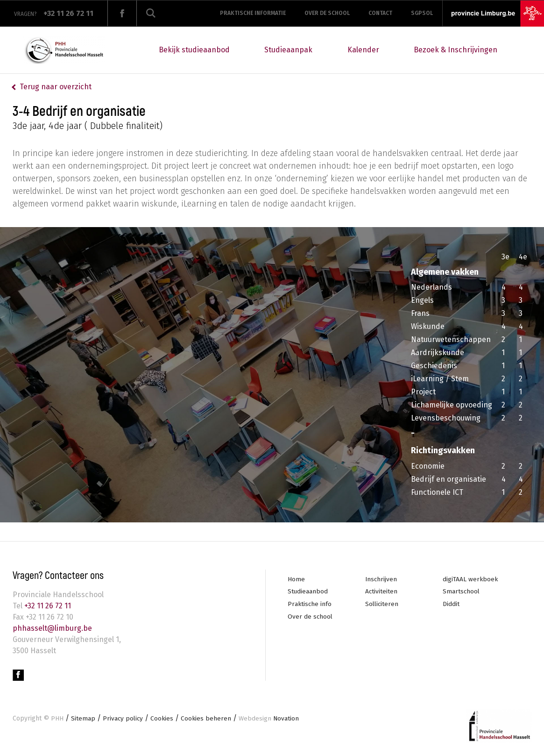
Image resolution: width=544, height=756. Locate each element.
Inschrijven (382, 579)
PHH (57, 719)
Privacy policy (124, 719)
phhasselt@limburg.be (52, 628)
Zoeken (151, 13)
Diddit (451, 604)
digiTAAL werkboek (471, 579)
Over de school (327, 13)
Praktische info (310, 604)
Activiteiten (382, 592)
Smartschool (462, 592)
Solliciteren (382, 604)
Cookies (163, 719)
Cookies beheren (208, 719)
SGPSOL (422, 13)
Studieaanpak (288, 50)
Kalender (363, 50)
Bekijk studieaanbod (194, 50)
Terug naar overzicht (56, 87)
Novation (272, 719)
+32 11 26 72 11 (47, 606)
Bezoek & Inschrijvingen (456, 50)
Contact (380, 13)
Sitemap (83, 719)
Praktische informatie (253, 13)
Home (296, 579)
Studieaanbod (308, 592)
